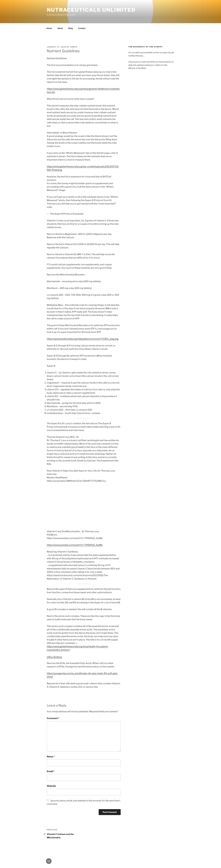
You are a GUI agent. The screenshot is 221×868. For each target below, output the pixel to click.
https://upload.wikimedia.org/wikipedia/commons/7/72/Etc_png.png (83, 339)
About (60, 28)
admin (74, 47)
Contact (82, 28)
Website (51, 786)
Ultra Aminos (54, 657)
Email (51, 771)
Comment (53, 718)
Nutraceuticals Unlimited (91, 10)
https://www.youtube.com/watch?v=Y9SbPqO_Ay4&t (75, 545)
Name (51, 757)
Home (49, 28)
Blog (71, 28)
